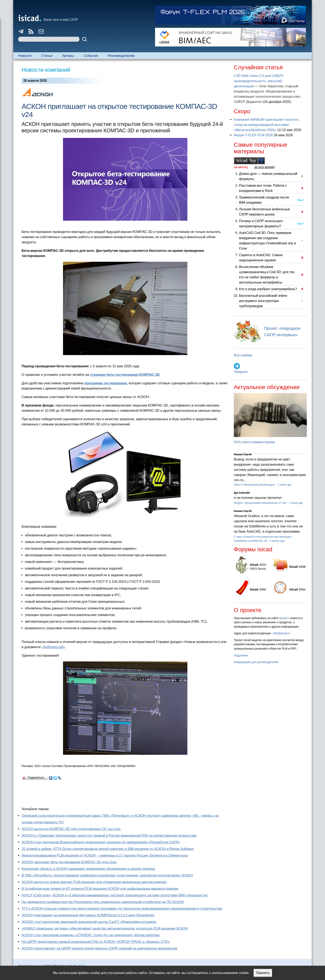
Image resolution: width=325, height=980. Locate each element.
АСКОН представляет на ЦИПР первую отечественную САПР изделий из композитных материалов (99, 948)
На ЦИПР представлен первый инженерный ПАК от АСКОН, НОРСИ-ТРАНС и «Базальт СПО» (96, 942)
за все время (264, 167)
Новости (25, 56)
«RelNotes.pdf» (53, 647)
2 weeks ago (277, 541)
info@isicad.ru (282, 633)
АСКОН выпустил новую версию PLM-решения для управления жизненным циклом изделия (94, 882)
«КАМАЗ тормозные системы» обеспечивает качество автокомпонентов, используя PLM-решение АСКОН (105, 928)
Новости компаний (46, 70)
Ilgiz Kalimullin (242, 493)
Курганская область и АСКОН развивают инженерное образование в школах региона (88, 869)
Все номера (243, 355)
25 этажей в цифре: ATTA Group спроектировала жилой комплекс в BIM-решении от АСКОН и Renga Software (108, 849)
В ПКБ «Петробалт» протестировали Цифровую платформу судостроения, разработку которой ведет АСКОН (107, 875)
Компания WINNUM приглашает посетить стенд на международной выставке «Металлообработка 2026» (266, 125)
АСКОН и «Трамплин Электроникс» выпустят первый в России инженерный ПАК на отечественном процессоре (109, 836)
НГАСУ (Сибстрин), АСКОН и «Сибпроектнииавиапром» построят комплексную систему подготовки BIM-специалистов (115, 895)
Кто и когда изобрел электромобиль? (268, 289)
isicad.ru (284, 618)
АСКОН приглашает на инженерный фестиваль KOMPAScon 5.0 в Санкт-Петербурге (88, 915)
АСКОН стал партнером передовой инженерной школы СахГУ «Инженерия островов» (89, 922)
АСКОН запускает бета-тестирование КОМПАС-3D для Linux (69, 862)
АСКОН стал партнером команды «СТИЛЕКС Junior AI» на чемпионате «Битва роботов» (91, 935)
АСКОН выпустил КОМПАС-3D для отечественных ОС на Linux (71, 829)
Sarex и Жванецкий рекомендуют (255, 485)
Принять (263, 973)
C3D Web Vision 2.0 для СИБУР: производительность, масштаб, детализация (259, 81)
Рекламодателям (121, 56)
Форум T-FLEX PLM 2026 (253, 135)
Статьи (47, 56)
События (91, 56)
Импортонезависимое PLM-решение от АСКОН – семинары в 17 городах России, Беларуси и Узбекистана (105, 855)
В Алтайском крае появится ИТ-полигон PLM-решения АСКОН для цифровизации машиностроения (100, 889)
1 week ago (285, 485)
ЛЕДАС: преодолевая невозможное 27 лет (260, 503)
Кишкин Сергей (243, 454)
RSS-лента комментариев (254, 442)
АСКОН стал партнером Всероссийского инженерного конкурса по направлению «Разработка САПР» (101, 842)
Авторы (68, 56)
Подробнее (241, 655)
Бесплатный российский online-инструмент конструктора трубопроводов (263, 301)
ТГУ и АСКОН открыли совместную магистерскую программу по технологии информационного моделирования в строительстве (122, 909)
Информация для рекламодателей (256, 662)
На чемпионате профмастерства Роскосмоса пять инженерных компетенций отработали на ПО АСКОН (103, 902)
